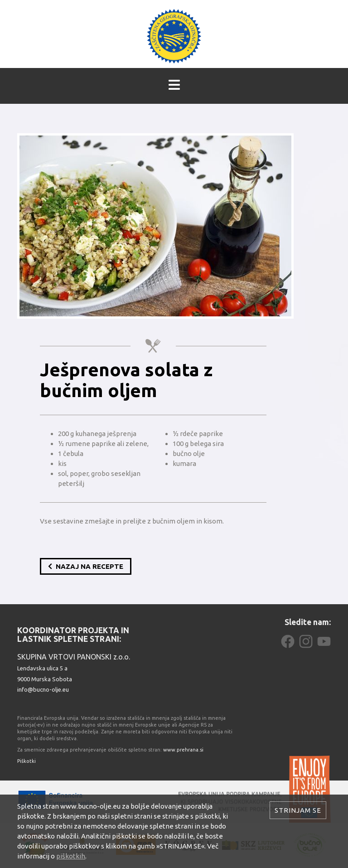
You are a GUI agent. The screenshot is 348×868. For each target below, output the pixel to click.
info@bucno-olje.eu (43, 689)
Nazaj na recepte (86, 566)
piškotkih (71, 856)
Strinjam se (298, 810)
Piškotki (27, 761)
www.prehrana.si (183, 750)
